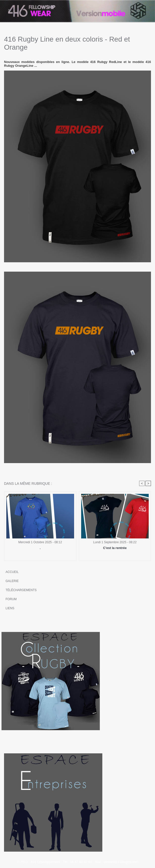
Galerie (12, 581)
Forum (11, 599)
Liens (10, 608)
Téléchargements (21, 590)
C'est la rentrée (115, 548)
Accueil (12, 572)
